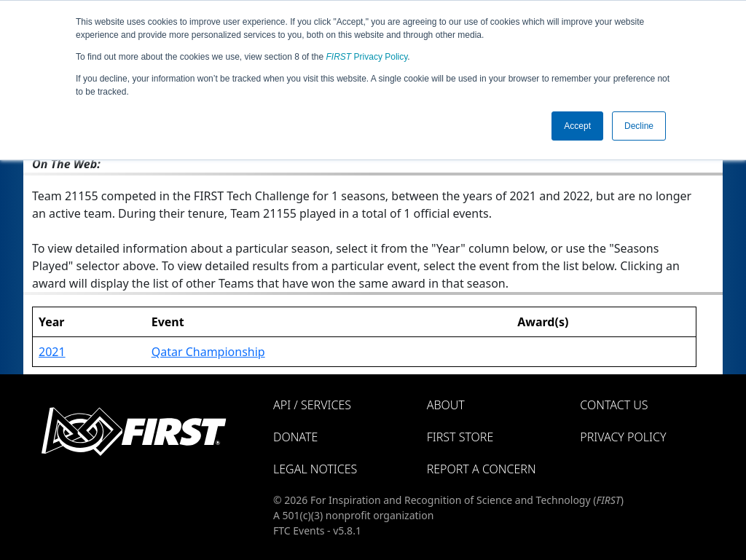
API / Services (312, 405)
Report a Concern (482, 469)
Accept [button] (577, 126)
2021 (52, 352)
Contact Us (614, 405)
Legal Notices (315, 469)
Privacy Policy (367, 57)
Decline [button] (639, 126)
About (446, 405)
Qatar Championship (208, 352)
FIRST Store (460, 437)
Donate (295, 437)
